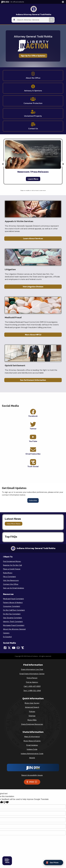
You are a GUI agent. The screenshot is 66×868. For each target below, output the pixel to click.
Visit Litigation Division (33, 287)
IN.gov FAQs (32, 720)
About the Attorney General (14, 629)
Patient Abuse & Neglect (13, 602)
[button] (63, 2)
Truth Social (33, 466)
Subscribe (33, 500)
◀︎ (4, 164)
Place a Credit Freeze (12, 569)
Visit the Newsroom (11, 580)
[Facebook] (5, 648)
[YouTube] (14, 648)
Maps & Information (32, 737)
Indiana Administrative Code (32, 754)
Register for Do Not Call (12, 565)
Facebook (33, 416)
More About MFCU (33, 335)
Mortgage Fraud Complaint (14, 625)
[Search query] (32, 20)
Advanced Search (32, 707)
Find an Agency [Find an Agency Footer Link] (32, 682)
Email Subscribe (33, 454)
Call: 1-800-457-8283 (32, 686)
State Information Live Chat (32, 669)
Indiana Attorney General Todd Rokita (34, 14)
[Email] (18, 648)
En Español (7, 637)
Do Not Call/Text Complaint (14, 610)
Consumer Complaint (12, 606)
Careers (6, 633)
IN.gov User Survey (32, 703)
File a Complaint (9, 577)
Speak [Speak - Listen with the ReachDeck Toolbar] (32, 782)
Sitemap (32, 716)
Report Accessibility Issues (32, 775)
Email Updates (32, 745)
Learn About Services (33, 238)
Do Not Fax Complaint (12, 614)
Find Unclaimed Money (12, 561)
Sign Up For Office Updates (33, 56)
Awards (32, 758)
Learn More (33, 179)
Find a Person (32, 678)
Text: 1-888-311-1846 (32, 691)
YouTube (33, 441)
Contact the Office (11, 584)
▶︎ (64, 164)
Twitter (33, 429)
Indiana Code (32, 749)
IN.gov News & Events (32, 741)
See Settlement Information (33, 380)
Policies (32, 711)
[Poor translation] (6, 802)
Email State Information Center (32, 674)
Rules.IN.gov (8, 573)
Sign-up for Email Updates (14, 588)
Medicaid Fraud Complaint (13, 599)
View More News (14, 524)
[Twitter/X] (9, 648)
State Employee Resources (32, 724)
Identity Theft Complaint (13, 621)
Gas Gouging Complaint (13, 618)
